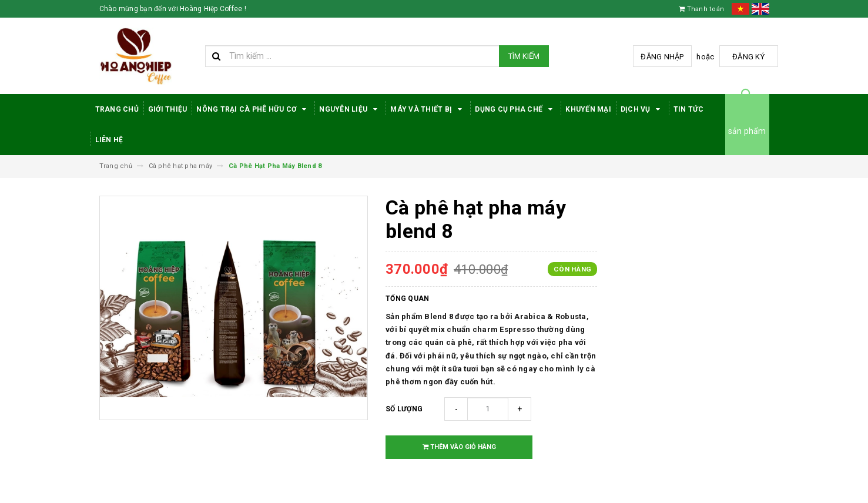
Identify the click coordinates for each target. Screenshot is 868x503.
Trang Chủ (117, 109)
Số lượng (404, 409)
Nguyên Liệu (350, 109)
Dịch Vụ (642, 109)
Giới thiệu (168, 109)
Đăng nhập (662, 57)
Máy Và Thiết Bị (428, 109)
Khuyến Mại (588, 109)
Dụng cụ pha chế (515, 109)
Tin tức (689, 109)
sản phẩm (747, 131)
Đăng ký (748, 57)
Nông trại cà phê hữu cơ (253, 109)
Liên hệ (109, 140)
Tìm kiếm (524, 56)
